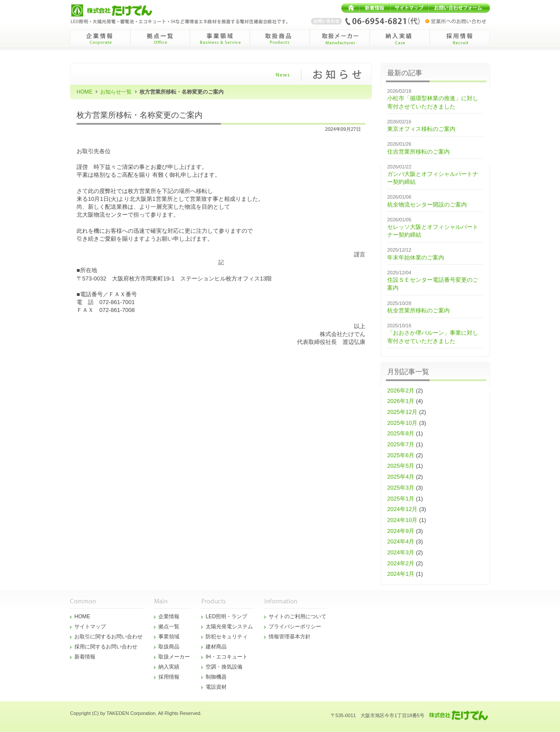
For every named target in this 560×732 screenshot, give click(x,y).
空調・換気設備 (224, 667)
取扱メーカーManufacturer (340, 38)
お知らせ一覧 (116, 92)
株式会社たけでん (119, 11)
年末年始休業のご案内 (416, 257)
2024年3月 (401, 552)
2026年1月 (401, 401)
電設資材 (216, 687)
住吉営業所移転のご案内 (418, 152)
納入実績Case (400, 38)
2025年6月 (401, 455)
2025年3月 (401, 488)
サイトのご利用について (297, 616)
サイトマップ (409, 8)
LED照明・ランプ (227, 616)
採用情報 (169, 677)
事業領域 (169, 637)
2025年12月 (402, 412)
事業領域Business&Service (220, 38)
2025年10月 (402, 423)
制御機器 (216, 677)
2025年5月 (401, 466)
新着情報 (374, 8)
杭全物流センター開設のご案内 (427, 205)
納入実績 (169, 667)
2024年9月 (401, 531)
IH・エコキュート (227, 657)
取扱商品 (169, 647)
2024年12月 (402, 509)
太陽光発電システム (229, 627)
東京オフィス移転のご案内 (421, 129)
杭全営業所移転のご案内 (418, 310)
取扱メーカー (174, 657)
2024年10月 (402, 520)
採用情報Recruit (460, 38)
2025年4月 (401, 477)
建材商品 (216, 647)
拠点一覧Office (160, 38)
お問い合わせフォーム (459, 8)
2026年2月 (401, 391)
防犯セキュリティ (227, 637)
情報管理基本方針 (290, 637)
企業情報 (169, 616)
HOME (350, 8)
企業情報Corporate (100, 38)
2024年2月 (401, 563)
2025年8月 (401, 433)
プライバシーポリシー (295, 627)
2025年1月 (401, 499)
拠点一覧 (169, 627)
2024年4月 (401, 541)
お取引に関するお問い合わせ (108, 637)
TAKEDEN (117, 713)
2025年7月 (401, 444)
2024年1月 (401, 574)
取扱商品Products (280, 38)
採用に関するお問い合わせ (106, 647)
